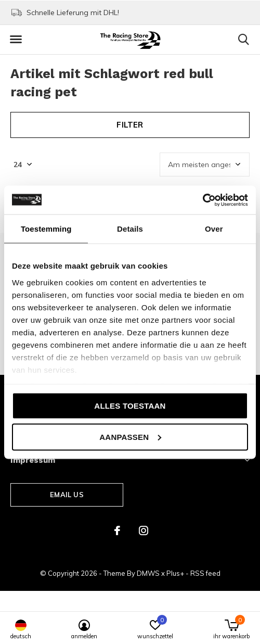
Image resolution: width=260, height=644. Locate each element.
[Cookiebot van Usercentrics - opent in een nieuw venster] (203, 200)
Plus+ (175, 573)
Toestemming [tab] (46, 229)
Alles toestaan (130, 406)
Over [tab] (214, 229)
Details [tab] (130, 229)
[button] (16, 40)
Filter (130, 125)
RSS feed (205, 573)
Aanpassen (130, 437)
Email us (67, 495)
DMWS (148, 573)
